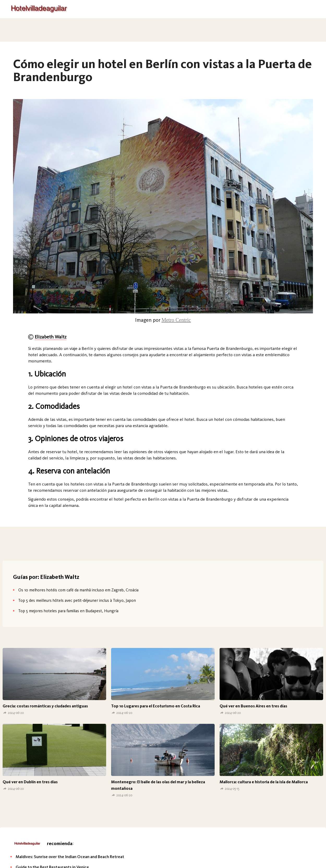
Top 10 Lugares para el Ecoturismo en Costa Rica (156, 706)
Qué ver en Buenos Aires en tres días (253, 706)
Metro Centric (176, 320)
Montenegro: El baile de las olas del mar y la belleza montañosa (158, 785)
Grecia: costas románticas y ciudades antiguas (45, 706)
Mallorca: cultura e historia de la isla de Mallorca (264, 782)
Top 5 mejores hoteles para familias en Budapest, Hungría (68, 611)
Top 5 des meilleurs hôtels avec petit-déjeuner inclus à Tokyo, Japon (77, 600)
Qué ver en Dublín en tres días (30, 782)
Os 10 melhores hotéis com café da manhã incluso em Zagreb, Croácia (78, 590)
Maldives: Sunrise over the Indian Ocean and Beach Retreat (70, 857)
